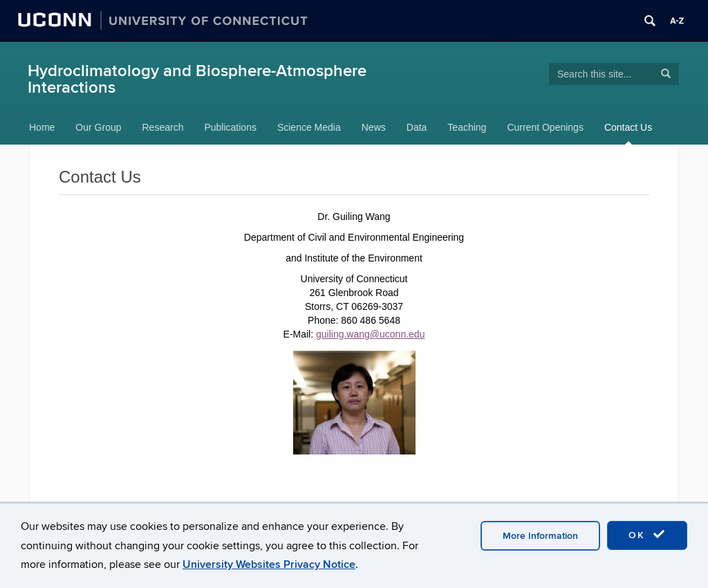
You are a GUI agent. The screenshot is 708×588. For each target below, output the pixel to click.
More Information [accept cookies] (540, 536)
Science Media (309, 127)
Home (42, 127)
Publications (230, 127)
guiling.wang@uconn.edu (370, 334)
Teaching (467, 127)
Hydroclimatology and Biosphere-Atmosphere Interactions (197, 79)
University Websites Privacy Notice (269, 564)
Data (417, 127)
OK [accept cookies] (647, 535)
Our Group (98, 127)
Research (163, 127)
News (374, 127)
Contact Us (628, 127)
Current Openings (545, 127)
